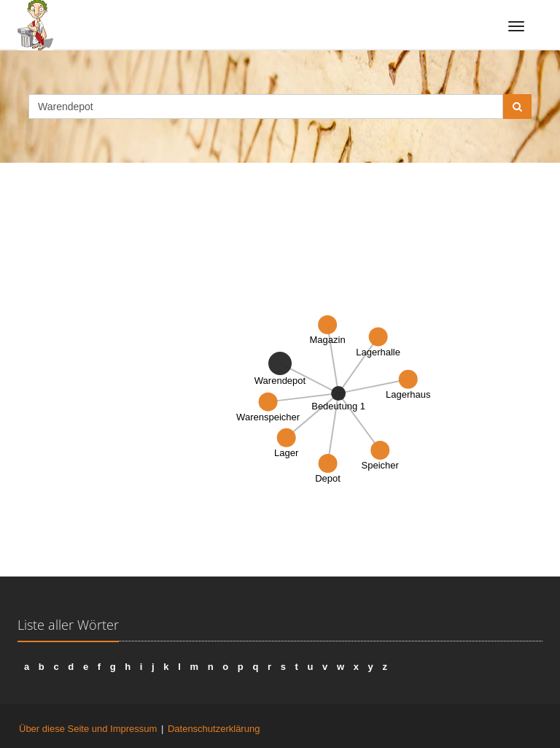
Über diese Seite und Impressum (88, 729)
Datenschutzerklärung (214, 729)
